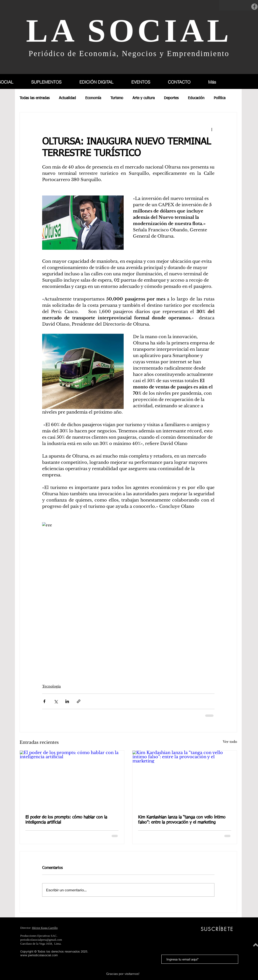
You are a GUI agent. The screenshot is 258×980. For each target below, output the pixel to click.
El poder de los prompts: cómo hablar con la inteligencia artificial (66, 820)
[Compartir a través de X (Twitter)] (56, 701)
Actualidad (67, 98)
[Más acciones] (212, 129)
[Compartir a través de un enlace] (79, 701)
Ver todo (230, 742)
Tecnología (51, 686)
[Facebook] (254, 7)
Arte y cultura (144, 98)
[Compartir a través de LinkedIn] (67, 701)
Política (220, 98)
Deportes (171, 98)
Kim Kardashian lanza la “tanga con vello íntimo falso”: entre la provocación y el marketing (182, 820)
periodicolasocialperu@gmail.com (41, 940)
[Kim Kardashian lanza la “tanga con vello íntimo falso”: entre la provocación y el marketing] (185, 780)
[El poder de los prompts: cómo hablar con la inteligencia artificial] (72, 780)
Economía (93, 98)
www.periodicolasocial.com (39, 955)
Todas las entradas (35, 98)
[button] (52, 82)
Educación (196, 98)
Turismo (117, 98)
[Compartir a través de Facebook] (44, 701)
